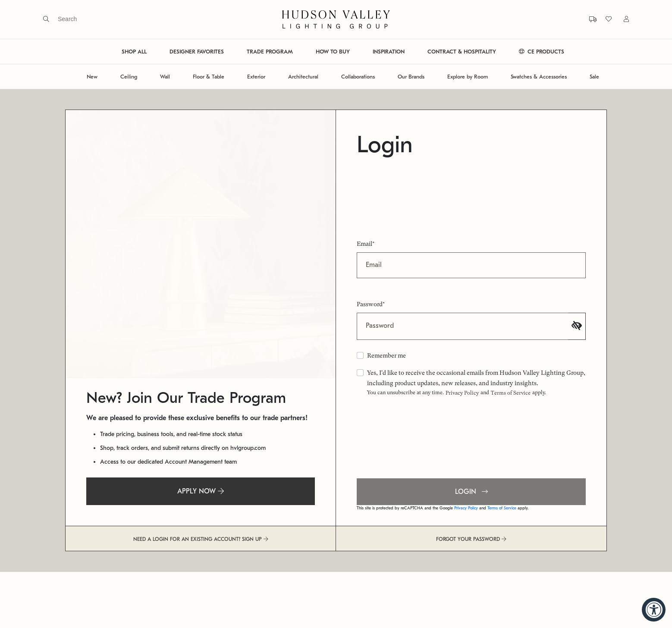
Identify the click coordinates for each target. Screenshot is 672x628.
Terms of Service (511, 393)
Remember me (386, 355)
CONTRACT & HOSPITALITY (462, 52)
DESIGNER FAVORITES (197, 52)
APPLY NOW (201, 491)
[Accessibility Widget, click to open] (654, 610)
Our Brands (411, 77)
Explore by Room (468, 77)
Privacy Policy (462, 393)
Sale (594, 77)
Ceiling (129, 77)
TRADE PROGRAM (270, 52)
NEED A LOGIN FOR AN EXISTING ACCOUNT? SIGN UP (201, 539)
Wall (165, 77)
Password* (371, 304)
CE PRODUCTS (542, 52)
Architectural (303, 77)
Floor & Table (209, 77)
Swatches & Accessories (539, 77)
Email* (366, 244)
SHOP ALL (134, 52)
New (92, 77)
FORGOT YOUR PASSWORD (471, 539)
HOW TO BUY (333, 52)
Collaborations (358, 77)
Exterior (256, 77)
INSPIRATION (389, 52)
